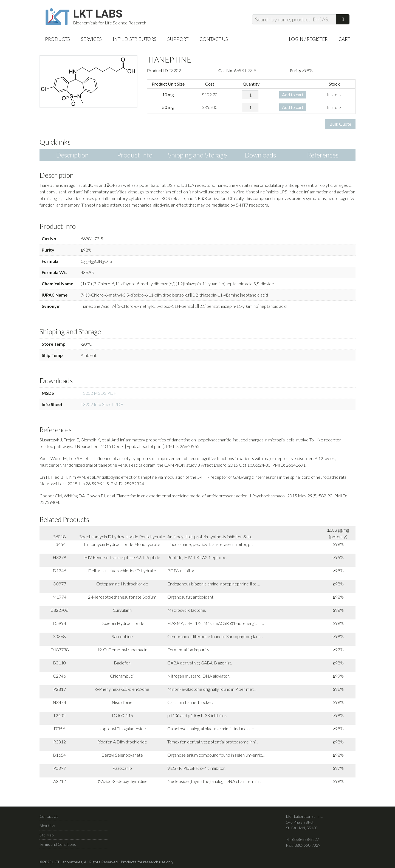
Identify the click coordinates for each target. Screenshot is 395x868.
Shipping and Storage (197, 155)
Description (72, 155)
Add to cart (293, 95)
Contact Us (49, 816)
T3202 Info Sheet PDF (102, 404)
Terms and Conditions (58, 844)
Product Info (135, 155)
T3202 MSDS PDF (98, 393)
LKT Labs (98, 14)
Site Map (46, 835)
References (323, 155)
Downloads (260, 155)
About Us (47, 826)
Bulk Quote (340, 124)
